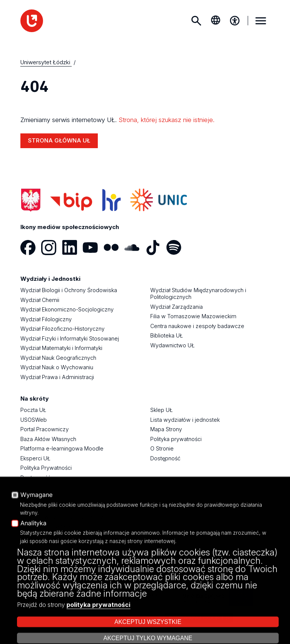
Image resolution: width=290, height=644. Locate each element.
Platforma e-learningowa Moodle (62, 448)
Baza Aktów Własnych (48, 439)
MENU (261, 21)
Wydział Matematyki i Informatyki (61, 348)
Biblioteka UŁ (167, 335)
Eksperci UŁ (35, 458)
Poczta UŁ (33, 410)
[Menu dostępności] (235, 21)
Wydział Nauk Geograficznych (58, 358)
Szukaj (196, 21)
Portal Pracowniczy (45, 429)
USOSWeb (34, 420)
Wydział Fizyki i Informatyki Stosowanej (70, 338)
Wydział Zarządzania (177, 307)
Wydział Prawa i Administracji (57, 377)
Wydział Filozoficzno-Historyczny (62, 329)
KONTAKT (33, 553)
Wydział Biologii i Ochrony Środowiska (69, 290)
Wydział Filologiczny (46, 319)
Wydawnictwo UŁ (172, 345)
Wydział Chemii (40, 300)
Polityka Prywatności (46, 468)
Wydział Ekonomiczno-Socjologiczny (67, 309)
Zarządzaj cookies (199, 618)
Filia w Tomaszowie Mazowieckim (193, 316)
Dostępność (35, 478)
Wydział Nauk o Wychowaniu (57, 367)
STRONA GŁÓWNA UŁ (59, 140)
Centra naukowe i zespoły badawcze (197, 326)
